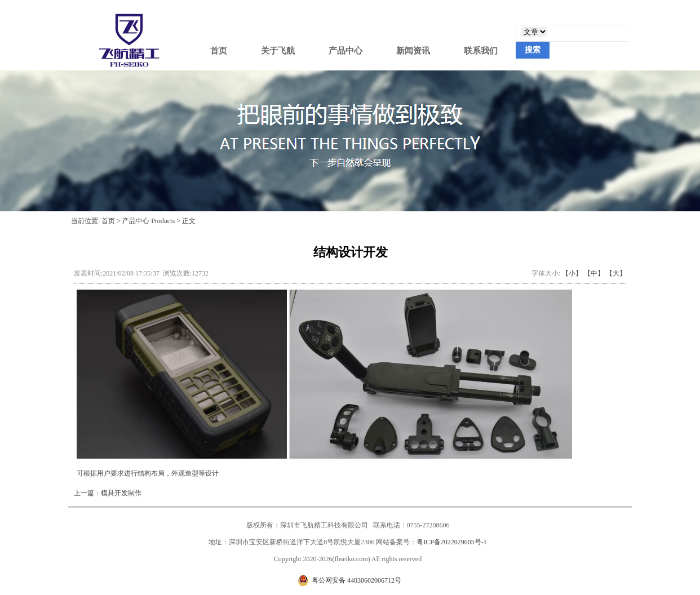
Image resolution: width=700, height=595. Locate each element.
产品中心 (345, 51)
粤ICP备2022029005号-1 (452, 542)
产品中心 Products (149, 221)
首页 (219, 51)
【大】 (616, 273)
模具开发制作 (121, 493)
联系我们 (481, 51)
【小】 (572, 273)
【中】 (594, 273)
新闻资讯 (413, 51)
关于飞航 (278, 51)
